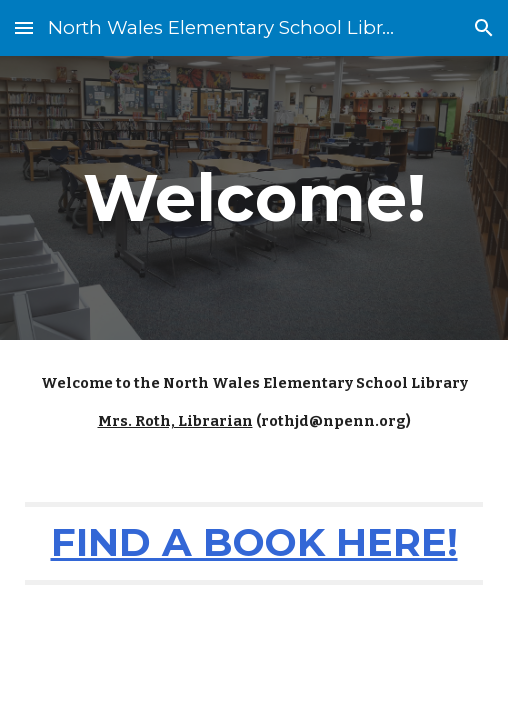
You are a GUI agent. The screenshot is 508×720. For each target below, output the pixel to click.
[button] (24, 27)
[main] (253, 197)
